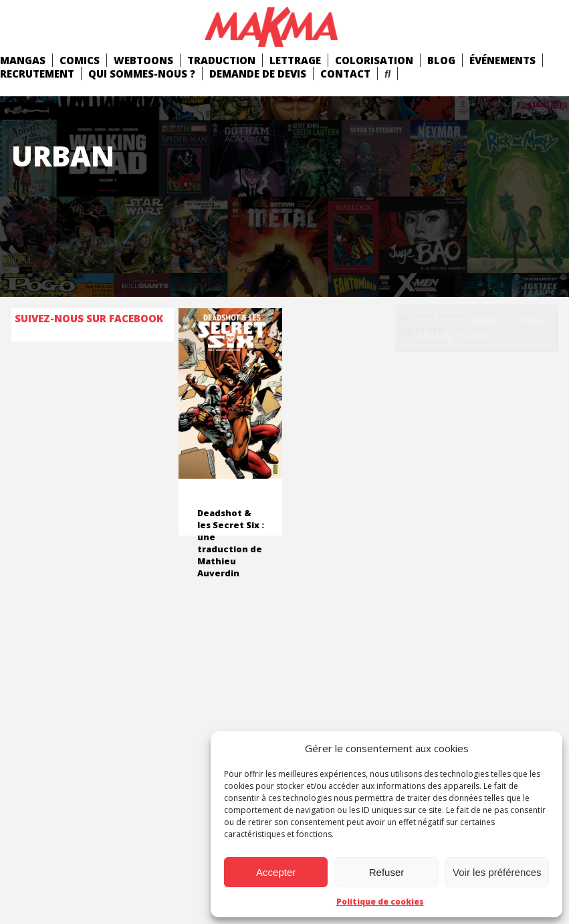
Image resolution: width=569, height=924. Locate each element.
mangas (23, 60)
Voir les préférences (497, 872)
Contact (345, 74)
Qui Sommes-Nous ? (142, 74)
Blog (441, 60)
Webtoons (143, 60)
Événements (502, 60)
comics (80, 60)
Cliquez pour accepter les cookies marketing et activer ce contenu (476, 328)
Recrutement (37, 74)
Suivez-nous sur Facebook (89, 318)
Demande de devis (258, 74)
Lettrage (295, 60)
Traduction (221, 60)
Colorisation (374, 60)
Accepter (276, 872)
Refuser (387, 872)
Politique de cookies (380, 902)
